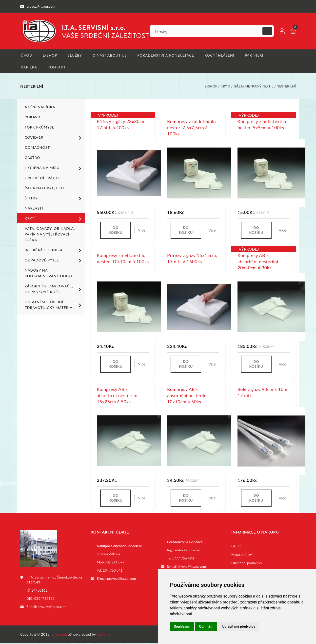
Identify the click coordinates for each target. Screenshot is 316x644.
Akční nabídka (40, 107)
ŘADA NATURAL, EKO (44, 188)
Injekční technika (54, 251)
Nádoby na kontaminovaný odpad (49, 274)
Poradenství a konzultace (165, 55)
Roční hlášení (219, 55)
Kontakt (56, 67)
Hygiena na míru (54, 169)
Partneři (253, 55)
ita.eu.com (59, 635)
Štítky (54, 199)
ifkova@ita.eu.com (192, 567)
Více (142, 231)
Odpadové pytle (54, 261)
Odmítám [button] (206, 626)
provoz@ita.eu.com (52, 608)
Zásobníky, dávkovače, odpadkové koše (54, 289)
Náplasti (34, 209)
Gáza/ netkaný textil (253, 87)
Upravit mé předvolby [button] (239, 626)
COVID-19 (54, 138)
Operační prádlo (42, 178)
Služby (75, 55)
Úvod (26, 55)
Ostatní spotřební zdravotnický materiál (54, 305)
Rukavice (34, 118)
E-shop (49, 55)
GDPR (236, 547)
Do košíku (116, 231)
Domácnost (37, 148)
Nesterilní (286, 87)
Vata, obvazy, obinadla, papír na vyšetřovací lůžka (49, 235)
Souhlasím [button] (182, 626)
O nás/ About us (110, 55)
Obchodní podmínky (247, 564)
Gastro (32, 158)
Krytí (225, 87)
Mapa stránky (242, 555)
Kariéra (28, 67)
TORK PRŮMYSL (39, 128)
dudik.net (105, 635)
